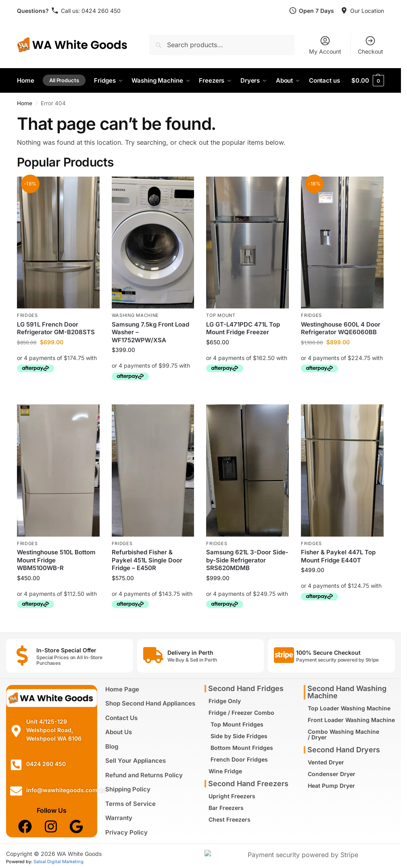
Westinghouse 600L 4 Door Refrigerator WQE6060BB (341, 328)
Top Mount (221, 315)
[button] (368, 81)
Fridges (27, 315)
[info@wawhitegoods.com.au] (16, 791)
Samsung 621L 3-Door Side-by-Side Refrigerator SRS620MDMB (247, 560)
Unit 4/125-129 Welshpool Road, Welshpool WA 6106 (54, 730)
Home (25, 103)
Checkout (370, 45)
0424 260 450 (46, 764)
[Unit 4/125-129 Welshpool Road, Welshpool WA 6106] (16, 731)
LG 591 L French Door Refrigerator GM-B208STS (56, 328)
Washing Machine (136, 315)
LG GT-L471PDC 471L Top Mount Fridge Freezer (243, 328)
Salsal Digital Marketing (58, 862)
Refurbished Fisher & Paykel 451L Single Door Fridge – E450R (147, 560)
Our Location (367, 11)
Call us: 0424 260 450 (91, 11)
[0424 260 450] (16, 765)
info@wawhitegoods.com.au (66, 790)
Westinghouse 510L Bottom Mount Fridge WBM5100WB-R (56, 560)
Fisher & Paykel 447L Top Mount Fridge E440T (338, 556)
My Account (325, 45)
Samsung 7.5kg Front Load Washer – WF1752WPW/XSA (150, 332)
